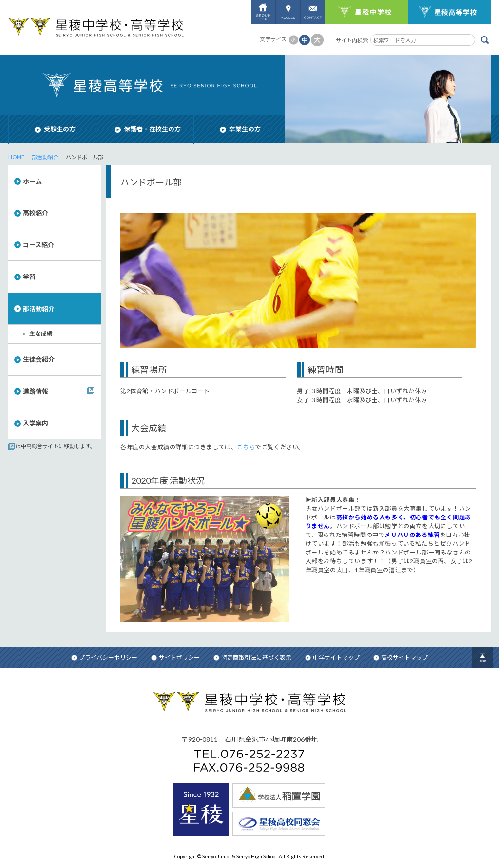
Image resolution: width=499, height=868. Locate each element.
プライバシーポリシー (104, 657)
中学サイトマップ (332, 657)
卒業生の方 (240, 129)
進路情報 (36, 391)
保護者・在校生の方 (148, 129)
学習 (29, 277)
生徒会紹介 (39, 359)
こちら (246, 447)
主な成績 (41, 334)
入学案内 (36, 423)
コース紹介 (38, 245)
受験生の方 (55, 129)
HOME (16, 157)
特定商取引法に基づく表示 (252, 657)
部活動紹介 (45, 157)
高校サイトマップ (401, 657)
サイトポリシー (175, 657)
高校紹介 (36, 213)
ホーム (32, 181)
